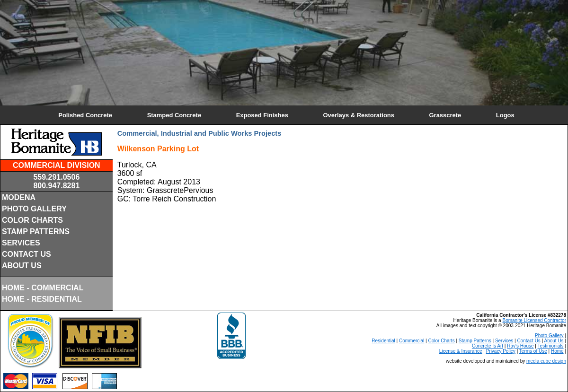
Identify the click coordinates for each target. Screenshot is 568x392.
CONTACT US (27, 254)
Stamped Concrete (174, 115)
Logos (505, 115)
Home (557, 351)
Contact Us (528, 341)
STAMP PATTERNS (36, 231)
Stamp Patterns (475, 341)
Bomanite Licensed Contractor (534, 320)
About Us (554, 341)
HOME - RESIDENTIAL (42, 299)
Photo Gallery (549, 335)
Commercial (412, 341)
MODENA (19, 197)
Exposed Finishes (262, 115)
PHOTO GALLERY (34, 209)
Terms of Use (533, 351)
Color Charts (442, 341)
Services (504, 341)
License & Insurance (461, 351)
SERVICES (21, 243)
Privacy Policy (501, 351)
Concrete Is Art (488, 346)
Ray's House (520, 346)
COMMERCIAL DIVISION (57, 165)
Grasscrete (445, 115)
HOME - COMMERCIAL (43, 288)
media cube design (546, 361)
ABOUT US (22, 266)
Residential (383, 341)
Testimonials (551, 346)
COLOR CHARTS (32, 220)
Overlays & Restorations (358, 115)
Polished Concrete (85, 115)
